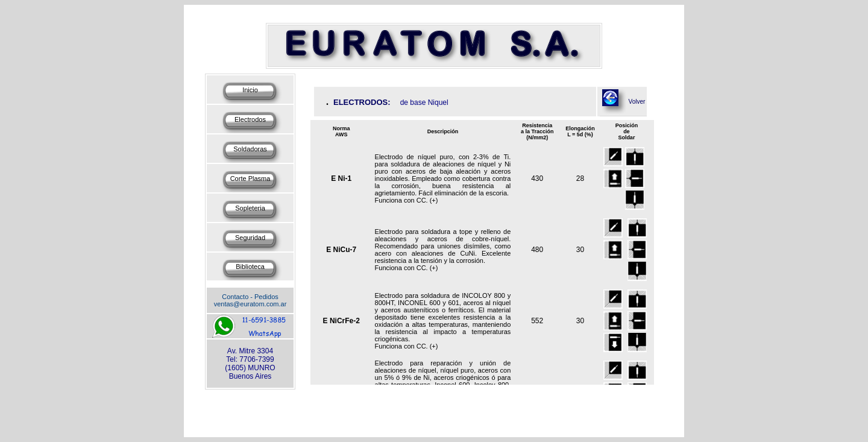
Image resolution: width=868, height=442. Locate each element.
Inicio (250, 90)
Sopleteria (250, 208)
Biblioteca (250, 267)
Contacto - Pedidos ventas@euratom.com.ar (250, 300)
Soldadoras (250, 149)
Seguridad (250, 238)
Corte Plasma (250, 178)
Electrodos (250, 119)
